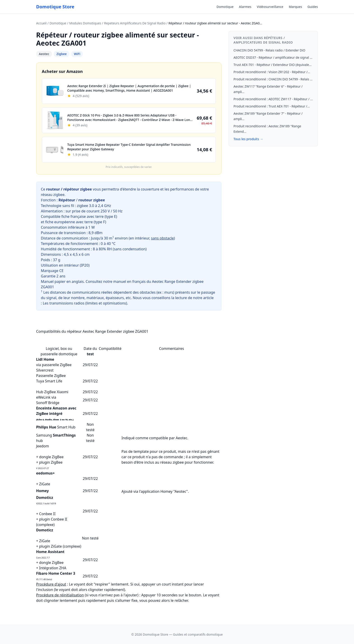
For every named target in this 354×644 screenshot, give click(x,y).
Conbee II (47, 514)
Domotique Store (55, 7)
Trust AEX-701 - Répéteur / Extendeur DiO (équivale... (272, 65)
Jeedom (43, 446)
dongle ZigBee (51, 457)
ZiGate (45, 484)
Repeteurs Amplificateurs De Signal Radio (135, 23)
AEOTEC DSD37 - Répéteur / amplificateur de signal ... (273, 57)
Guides (313, 7)
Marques (295, 7)
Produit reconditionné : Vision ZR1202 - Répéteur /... (272, 72)
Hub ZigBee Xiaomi (52, 392)
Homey (42, 491)
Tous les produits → (248, 139)
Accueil (41, 23)
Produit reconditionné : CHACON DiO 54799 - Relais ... (273, 79)
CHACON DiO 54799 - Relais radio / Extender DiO (269, 50)
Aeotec (44, 54)
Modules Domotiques (85, 23)
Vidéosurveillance (270, 7)
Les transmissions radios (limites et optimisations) (85, 303)
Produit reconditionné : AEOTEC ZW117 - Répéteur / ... (273, 99)
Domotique (225, 7)
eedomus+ (45, 473)
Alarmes (245, 7)
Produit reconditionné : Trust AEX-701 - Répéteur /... (272, 106)
